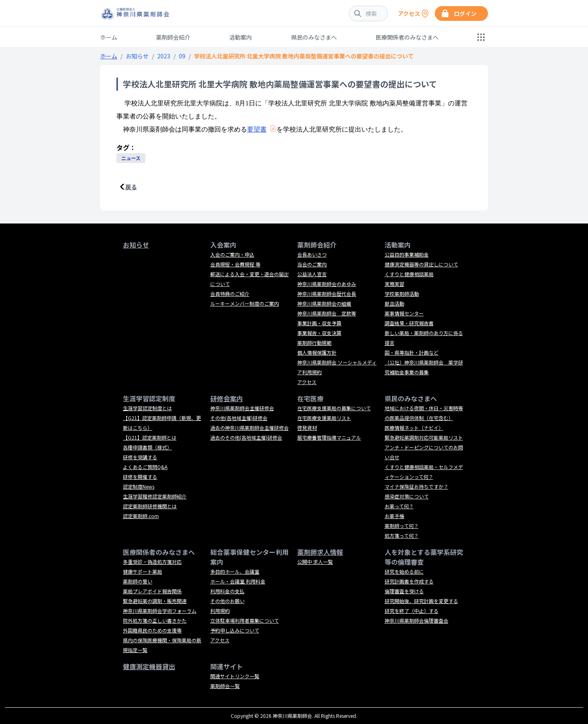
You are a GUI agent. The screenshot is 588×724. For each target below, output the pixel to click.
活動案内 (241, 37)
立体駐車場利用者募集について (245, 620)
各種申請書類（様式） (147, 447)
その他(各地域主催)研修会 (239, 418)
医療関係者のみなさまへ (407, 37)
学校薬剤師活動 (402, 294)
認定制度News (139, 486)
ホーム (109, 37)
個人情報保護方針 (317, 352)
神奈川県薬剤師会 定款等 (327, 313)
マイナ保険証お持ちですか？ (416, 486)
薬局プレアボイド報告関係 (152, 591)
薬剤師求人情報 (320, 552)
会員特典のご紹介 (230, 294)
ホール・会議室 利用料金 (238, 581)
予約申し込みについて (235, 630)
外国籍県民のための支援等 (152, 630)
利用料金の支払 (227, 591)
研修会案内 (227, 398)
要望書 (257, 129)
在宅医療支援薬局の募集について (334, 408)
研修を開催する (140, 477)
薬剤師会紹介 (173, 37)
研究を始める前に (404, 571)
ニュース (131, 158)
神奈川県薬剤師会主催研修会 (242, 408)
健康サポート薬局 (143, 571)
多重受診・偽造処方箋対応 (152, 562)
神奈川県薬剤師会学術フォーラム (160, 611)
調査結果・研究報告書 (409, 323)
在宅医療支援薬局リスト (324, 418)
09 (182, 56)
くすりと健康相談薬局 (409, 274)
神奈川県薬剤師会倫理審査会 (416, 620)
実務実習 (394, 284)
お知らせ (137, 56)
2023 (164, 56)
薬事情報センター (404, 313)
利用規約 (220, 611)
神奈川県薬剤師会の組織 (324, 303)
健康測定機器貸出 (149, 666)
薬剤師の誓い (138, 581)
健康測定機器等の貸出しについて (421, 264)
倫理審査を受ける (404, 591)
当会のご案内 (312, 264)
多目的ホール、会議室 (235, 571)
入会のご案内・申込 (232, 254)
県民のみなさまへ (314, 37)
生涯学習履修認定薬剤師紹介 (155, 496)
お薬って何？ (399, 506)
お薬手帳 (394, 516)
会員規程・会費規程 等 (235, 264)
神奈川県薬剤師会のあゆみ (327, 284)
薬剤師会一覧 (225, 686)
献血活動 (394, 303)
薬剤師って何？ (402, 526)
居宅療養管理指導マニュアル (329, 437)
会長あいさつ (312, 254)
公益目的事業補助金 (407, 254)
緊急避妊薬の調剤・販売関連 (155, 601)
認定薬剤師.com (141, 516)
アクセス (307, 382)
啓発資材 (307, 428)
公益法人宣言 (312, 274)
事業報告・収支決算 (319, 333)
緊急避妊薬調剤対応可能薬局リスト (424, 437)
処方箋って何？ (402, 535)
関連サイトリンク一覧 (235, 676)
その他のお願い (227, 601)
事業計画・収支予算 (319, 323)
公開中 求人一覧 (315, 562)
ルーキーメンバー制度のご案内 (245, 303)
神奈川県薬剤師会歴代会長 (327, 294)
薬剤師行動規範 (314, 343)
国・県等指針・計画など (412, 352)
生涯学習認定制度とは (147, 408)
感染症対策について (407, 496)
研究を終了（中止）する (412, 611)
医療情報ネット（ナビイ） (414, 428)
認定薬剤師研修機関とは (150, 506)
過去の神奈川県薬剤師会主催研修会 (249, 428)
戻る (131, 187)
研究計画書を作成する (409, 581)
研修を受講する (140, 457)
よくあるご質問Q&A (145, 467)
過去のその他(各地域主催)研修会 (246, 437)
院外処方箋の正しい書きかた (155, 620)
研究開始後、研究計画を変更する (421, 601)
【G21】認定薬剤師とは (150, 437)
